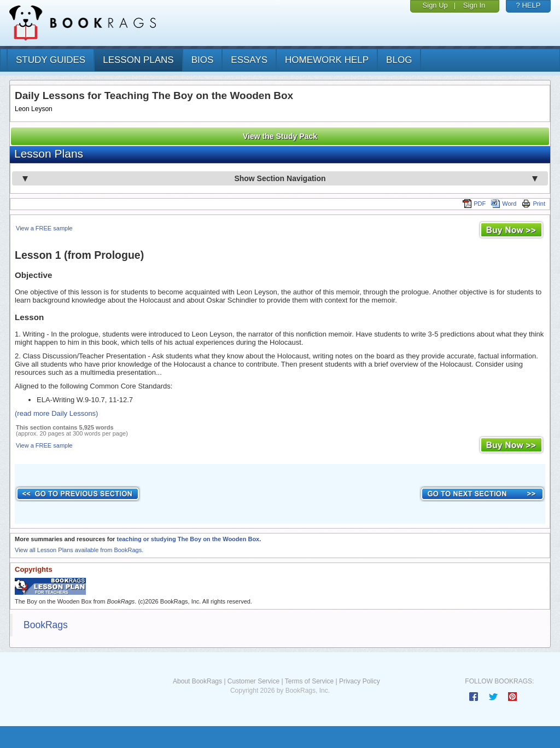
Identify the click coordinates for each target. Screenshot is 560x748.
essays (249, 60)
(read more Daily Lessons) (56, 413)
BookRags (46, 625)
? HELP (529, 5)
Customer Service (253, 681)
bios (203, 60)
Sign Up (435, 5)
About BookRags (197, 681)
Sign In (474, 5)
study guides (51, 60)
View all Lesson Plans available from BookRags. (79, 550)
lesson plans (138, 60)
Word (504, 204)
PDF (474, 204)
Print (533, 204)
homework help (327, 60)
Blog (399, 60)
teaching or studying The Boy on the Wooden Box (188, 539)
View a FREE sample (44, 228)
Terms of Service (309, 681)
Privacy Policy (360, 681)
